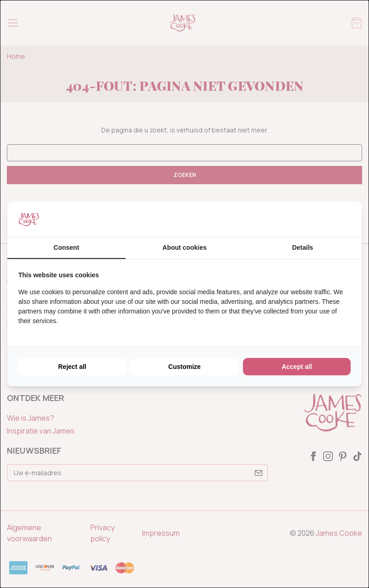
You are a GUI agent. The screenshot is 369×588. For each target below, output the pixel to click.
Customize (184, 367)
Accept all (297, 367)
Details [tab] (303, 247)
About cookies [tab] (184, 247)
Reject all (72, 367)
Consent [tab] (66, 247)
